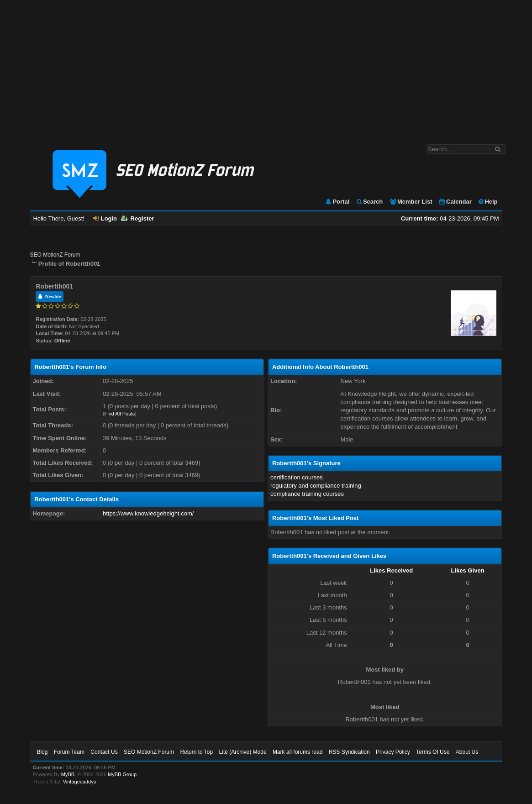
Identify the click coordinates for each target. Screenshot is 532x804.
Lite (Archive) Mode (243, 752)
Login (105, 218)
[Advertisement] (266, 68)
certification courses (297, 477)
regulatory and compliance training (316, 486)
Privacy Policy (393, 752)
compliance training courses (307, 494)
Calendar (455, 202)
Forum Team (69, 752)
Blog (42, 752)
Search (369, 202)
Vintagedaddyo (80, 782)
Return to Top (196, 752)
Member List (411, 202)
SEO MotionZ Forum (55, 255)
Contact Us (104, 752)
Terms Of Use (433, 752)
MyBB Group (122, 774)
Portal (337, 202)
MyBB (68, 774)
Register (138, 218)
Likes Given (468, 570)
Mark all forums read (298, 752)
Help (487, 202)
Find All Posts (120, 414)
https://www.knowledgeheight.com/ (148, 513)
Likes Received (391, 570)
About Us (467, 752)
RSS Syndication (349, 752)
